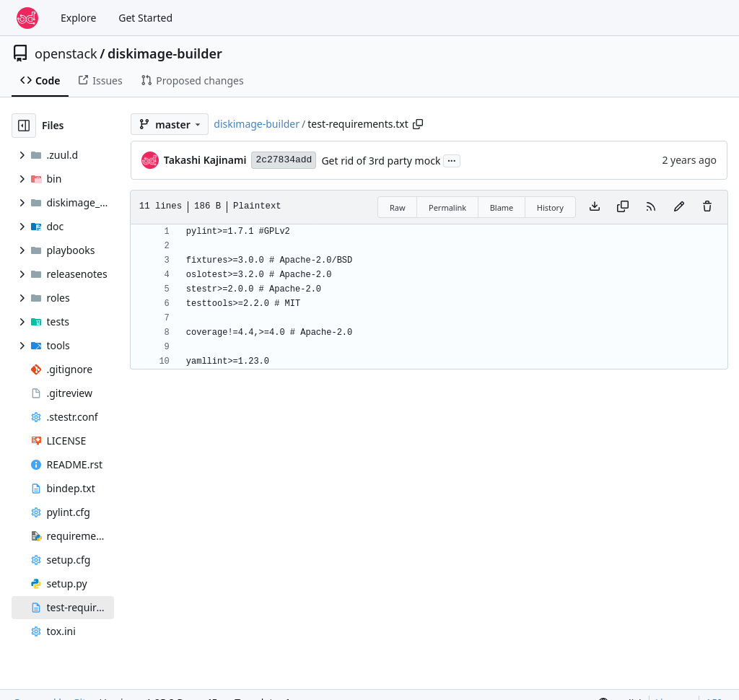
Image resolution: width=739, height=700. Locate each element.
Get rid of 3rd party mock (381, 161)
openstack (66, 53)
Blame (502, 207)
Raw (398, 207)
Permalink (447, 207)
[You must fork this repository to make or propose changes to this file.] (679, 207)
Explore (78, 18)
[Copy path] (418, 124)
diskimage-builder (165, 53)
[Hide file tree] (24, 126)
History (550, 207)
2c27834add (284, 160)
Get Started (145, 18)
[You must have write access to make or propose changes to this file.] (707, 207)
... (452, 159)
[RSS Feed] (651, 207)
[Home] (27, 18)
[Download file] (595, 207)
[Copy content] (623, 207)
